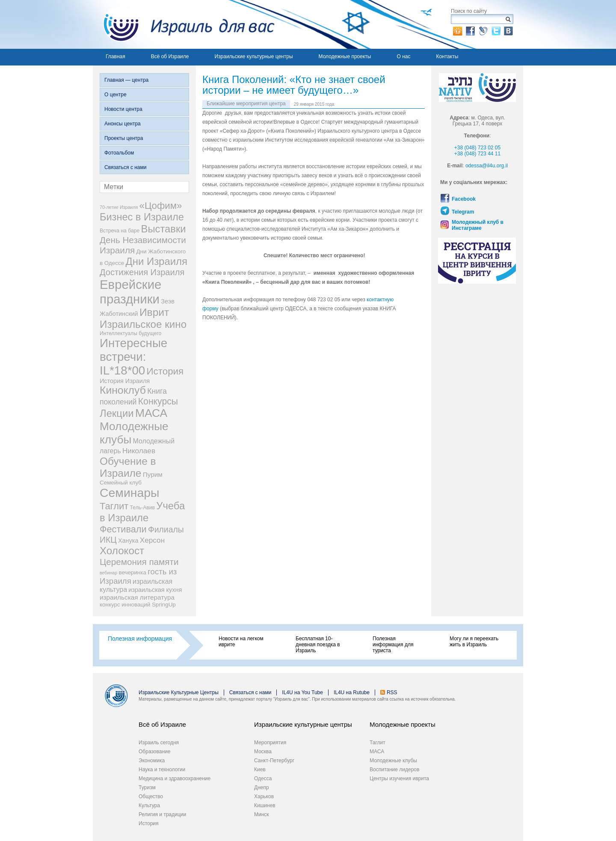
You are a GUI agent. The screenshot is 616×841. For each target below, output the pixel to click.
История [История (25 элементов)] (165, 371)
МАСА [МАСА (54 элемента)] (151, 413)
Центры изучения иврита (399, 779)
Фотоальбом (119, 153)
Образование (154, 752)
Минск (262, 814)
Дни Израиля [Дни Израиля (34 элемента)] (156, 261)
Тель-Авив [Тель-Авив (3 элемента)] (142, 508)
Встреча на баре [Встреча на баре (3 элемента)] (120, 231)
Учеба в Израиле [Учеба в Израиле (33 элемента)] (142, 512)
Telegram (463, 212)
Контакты (447, 56)
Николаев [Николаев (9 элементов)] (139, 451)
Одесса (263, 779)
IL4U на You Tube (302, 692)
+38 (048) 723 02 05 (477, 148)
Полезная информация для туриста (393, 645)
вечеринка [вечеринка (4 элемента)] (133, 572)
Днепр (262, 788)
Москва (263, 752)
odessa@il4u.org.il (487, 166)
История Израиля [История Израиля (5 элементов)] (125, 381)
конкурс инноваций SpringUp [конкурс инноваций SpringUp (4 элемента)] (138, 605)
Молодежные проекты (345, 56)
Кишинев (265, 805)
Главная (115, 56)
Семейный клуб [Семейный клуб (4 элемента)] (121, 483)
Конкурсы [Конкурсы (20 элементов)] (158, 401)
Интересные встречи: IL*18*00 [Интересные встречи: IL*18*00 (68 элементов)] (133, 357)
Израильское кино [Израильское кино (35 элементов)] (143, 324)
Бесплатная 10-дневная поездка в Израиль (318, 645)
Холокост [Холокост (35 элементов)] (122, 551)
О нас (403, 56)
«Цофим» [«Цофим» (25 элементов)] (161, 206)
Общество (151, 796)
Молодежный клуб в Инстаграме (478, 225)
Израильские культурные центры (253, 56)
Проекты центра (124, 138)
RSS (392, 692)
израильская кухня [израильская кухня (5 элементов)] (155, 590)
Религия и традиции (162, 814)
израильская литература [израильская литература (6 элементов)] (137, 597)
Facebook (464, 199)
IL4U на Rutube (352, 692)
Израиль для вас (184, 24)
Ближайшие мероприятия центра (246, 104)
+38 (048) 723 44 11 (477, 154)
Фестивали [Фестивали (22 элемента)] (123, 529)
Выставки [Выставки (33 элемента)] (164, 229)
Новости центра (123, 109)
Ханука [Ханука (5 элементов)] (128, 541)
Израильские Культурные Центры (179, 692)
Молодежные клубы (393, 761)
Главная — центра (126, 80)
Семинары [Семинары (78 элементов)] (130, 493)
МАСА (377, 752)
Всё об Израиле (170, 56)
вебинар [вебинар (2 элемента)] (108, 573)
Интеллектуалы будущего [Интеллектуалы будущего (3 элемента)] (130, 333)
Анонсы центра (123, 124)
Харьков (264, 796)
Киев (260, 770)
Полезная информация (140, 639)
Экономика (152, 761)
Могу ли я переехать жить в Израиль (474, 642)
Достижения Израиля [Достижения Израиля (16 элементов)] (142, 272)
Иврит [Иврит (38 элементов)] (154, 312)
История (149, 823)
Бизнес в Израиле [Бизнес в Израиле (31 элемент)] (142, 217)
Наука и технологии (162, 770)
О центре (115, 95)
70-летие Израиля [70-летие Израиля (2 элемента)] (119, 207)
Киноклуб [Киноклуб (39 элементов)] (123, 390)
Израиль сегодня (159, 743)
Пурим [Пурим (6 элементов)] (153, 474)
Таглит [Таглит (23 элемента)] (114, 506)
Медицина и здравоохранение (175, 779)
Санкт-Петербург (274, 761)
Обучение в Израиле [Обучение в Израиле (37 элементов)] (128, 467)
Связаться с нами (125, 167)
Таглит (378, 743)
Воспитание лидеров (394, 770)
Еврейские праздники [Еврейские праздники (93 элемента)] (130, 292)
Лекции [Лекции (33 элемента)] (117, 413)
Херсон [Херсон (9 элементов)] (152, 540)
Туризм (147, 788)
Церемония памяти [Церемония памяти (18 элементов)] (139, 562)
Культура (149, 805)
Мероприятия (270, 743)
